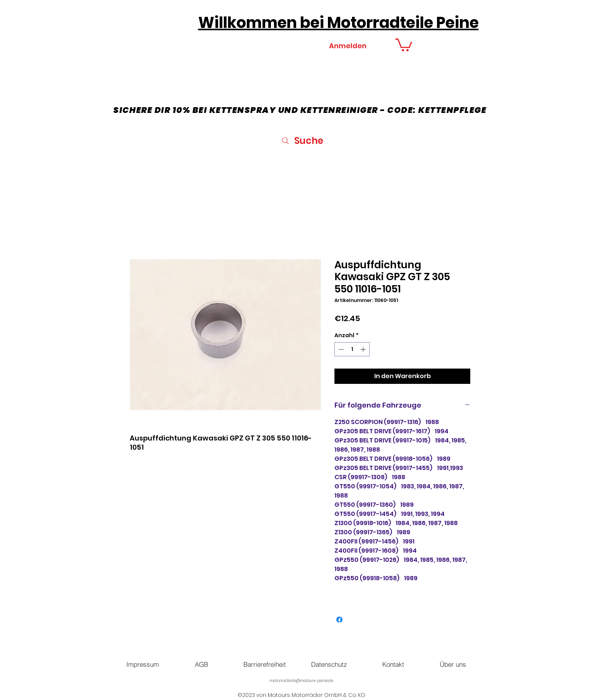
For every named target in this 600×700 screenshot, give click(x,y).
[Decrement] (340, 349)
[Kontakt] (393, 664)
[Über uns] (453, 664)
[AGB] (201, 664)
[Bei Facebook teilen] (339, 620)
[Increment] (364, 349)
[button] (404, 44)
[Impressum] (142, 664)
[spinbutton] (352, 349)
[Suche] (302, 141)
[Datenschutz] (329, 664)
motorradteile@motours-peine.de (301, 681)
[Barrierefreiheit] (264, 664)
